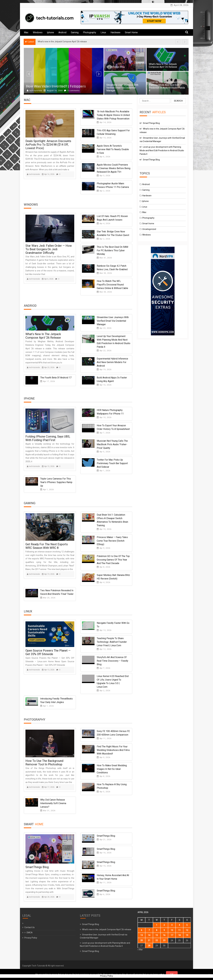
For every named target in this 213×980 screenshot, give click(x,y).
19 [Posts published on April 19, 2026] (187, 935)
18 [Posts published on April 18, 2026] (179, 935)
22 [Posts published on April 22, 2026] (157, 940)
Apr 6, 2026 (104, 157)
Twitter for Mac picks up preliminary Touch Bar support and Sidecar (112, 463)
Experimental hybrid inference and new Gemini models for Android (112, 362)
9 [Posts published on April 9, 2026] (164, 930)
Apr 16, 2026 (48, 174)
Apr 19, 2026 (104, 370)
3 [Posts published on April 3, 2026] (172, 925)
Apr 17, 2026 (48, 381)
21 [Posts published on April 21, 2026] (149, 940)
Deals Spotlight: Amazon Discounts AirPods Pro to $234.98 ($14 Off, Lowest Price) (48, 145)
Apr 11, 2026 (104, 738)
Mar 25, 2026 (48, 598)
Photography (90, 32)
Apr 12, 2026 (104, 649)
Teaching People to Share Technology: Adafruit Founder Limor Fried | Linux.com (112, 642)
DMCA (30, 933)
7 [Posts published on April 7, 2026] (149, 930)
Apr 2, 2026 (104, 191)
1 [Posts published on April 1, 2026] (157, 925)
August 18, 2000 (53, 91)
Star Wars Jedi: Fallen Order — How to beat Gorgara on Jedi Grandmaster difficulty (49, 249)
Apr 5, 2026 (104, 452)
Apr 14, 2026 (104, 122)
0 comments (72, 91)
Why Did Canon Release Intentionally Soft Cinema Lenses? (53, 803)
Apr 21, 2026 (104, 840)
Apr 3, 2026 (104, 176)
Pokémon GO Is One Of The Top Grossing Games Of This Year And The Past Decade (113, 560)
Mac (26, 32)
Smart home (131, 32)
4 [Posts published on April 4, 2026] (179, 925)
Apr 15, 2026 (48, 466)
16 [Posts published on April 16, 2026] (164, 935)
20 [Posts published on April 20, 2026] (142, 940)
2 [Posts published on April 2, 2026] (164, 925)
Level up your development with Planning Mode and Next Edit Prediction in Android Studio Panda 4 (167, 86)
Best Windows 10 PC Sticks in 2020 (54, 86)
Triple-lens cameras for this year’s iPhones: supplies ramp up (56, 482)
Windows (38, 32)
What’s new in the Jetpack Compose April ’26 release (163, 65)
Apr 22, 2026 (104, 328)
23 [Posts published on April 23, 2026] (164, 940)
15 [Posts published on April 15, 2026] (157, 935)
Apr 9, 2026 (104, 548)
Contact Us (30, 927)
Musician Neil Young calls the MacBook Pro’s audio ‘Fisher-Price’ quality (112, 444)
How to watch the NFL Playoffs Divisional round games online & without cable (112, 285)
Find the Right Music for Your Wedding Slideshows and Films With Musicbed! (113, 750)
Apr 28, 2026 (48, 897)
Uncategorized (149, 229)
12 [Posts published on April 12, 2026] (187, 930)
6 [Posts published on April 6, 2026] (142, 930)
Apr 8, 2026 (104, 567)
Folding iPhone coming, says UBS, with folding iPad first (48, 438)
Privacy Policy (31, 938)
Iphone (50, 32)
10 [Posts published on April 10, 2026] (172, 930)
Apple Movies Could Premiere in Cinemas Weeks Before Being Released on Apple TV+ (114, 168)
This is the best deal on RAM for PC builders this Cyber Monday (112, 250)
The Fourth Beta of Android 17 (56, 378)
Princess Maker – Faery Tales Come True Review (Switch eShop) (112, 541)
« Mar (140, 950)
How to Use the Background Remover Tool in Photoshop (44, 763)
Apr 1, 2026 (104, 471)
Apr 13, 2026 (104, 138)
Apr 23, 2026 (48, 367)
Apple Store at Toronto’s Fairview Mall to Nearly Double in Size (113, 149)
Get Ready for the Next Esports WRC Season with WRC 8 (47, 546)
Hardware (115, 32)
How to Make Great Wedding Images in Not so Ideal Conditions (112, 769)
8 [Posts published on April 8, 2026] (157, 930)
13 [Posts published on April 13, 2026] (142, 935)
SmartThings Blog (116, 67)
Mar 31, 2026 (104, 258)
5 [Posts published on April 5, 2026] (187, 925)
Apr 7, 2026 (104, 433)
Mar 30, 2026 (104, 273)
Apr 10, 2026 (104, 417)
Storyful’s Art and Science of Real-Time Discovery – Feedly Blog (112, 661)
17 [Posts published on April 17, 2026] (172, 935)
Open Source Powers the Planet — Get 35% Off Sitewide (48, 652)
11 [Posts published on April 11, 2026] (179, 930)
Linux (103, 32)
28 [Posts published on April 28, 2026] (149, 946)
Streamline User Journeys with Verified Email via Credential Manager (122, 88)
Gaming (75, 32)
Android (62, 32)
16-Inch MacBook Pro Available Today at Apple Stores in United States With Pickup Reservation (113, 115)
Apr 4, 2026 (104, 223)
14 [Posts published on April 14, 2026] (149, 935)
